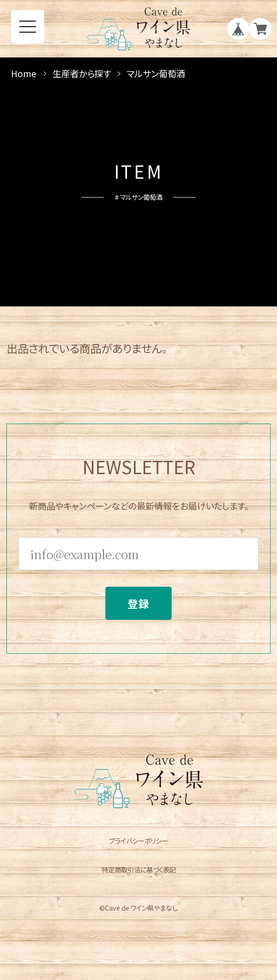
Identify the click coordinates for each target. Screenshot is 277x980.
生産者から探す (82, 74)
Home (24, 74)
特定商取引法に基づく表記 (139, 870)
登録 (139, 608)
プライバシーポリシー (138, 841)
